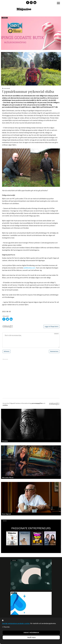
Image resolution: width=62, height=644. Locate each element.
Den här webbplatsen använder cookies (16, 623)
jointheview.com (29, 268)
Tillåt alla (31, 637)
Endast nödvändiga (31, 633)
